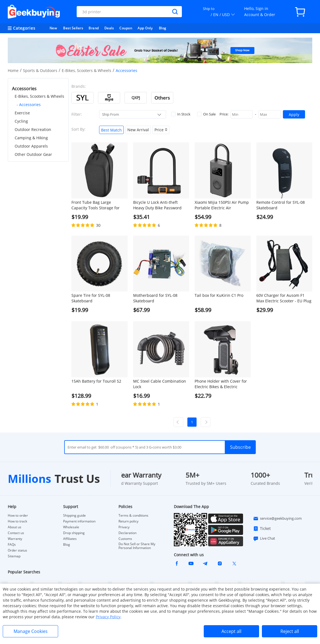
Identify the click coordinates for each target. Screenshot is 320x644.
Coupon (126, 28)
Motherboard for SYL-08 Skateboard (155, 298)
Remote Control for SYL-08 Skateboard (281, 205)
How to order (18, 516)
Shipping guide (74, 516)
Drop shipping (74, 533)
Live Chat (264, 539)
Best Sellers (73, 28)
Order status (17, 550)
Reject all (290, 631)
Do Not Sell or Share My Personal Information (137, 546)
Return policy (128, 521)
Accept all (231, 631)
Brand (94, 28)
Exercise (22, 113)
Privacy (124, 527)
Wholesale (71, 527)
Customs (125, 539)
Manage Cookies (31, 631)
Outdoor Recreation (33, 129)
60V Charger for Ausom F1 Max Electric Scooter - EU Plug (284, 298)
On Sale (206, 114)
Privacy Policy (108, 617)
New (53, 28)
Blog (163, 28)
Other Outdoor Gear (33, 154)
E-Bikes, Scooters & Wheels (87, 70)
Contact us (16, 533)
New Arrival (138, 130)
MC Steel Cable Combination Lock (160, 384)
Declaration (127, 533)
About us (15, 527)
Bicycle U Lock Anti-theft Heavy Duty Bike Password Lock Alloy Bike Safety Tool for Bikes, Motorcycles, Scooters (160, 205)
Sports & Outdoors (40, 70)
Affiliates (70, 539)
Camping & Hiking (31, 138)
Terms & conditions (133, 516)
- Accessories (29, 105)
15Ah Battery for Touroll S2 (96, 381)
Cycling (21, 121)
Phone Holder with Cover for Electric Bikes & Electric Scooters (221, 384)
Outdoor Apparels (31, 146)
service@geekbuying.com (277, 519)
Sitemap (14, 556)
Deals (109, 28)
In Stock (181, 114)
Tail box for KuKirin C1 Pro (219, 295)
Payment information (79, 521)
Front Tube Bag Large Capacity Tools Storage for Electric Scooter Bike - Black (97, 205)
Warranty (15, 539)
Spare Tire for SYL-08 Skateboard (91, 298)
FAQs (12, 545)
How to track (17, 521)
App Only (145, 28)
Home (13, 70)
